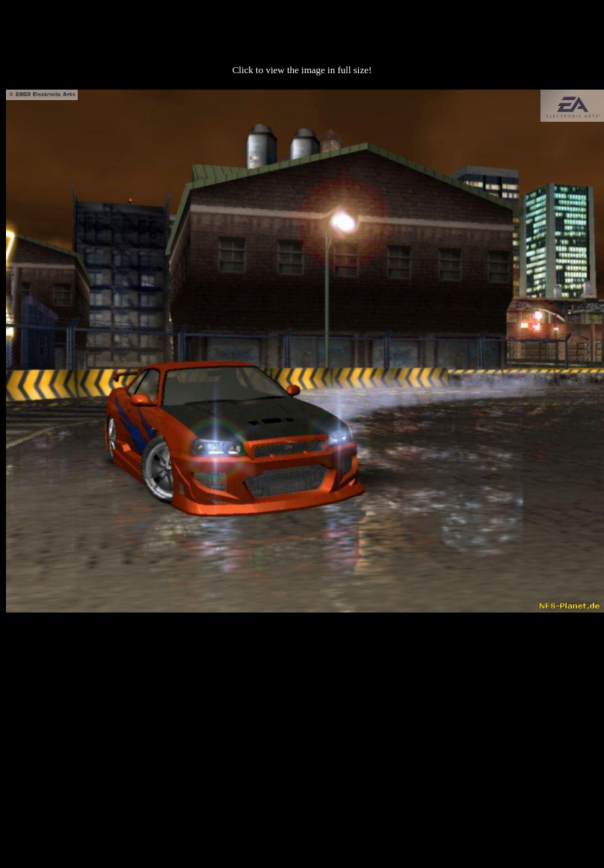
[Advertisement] (302, 731)
